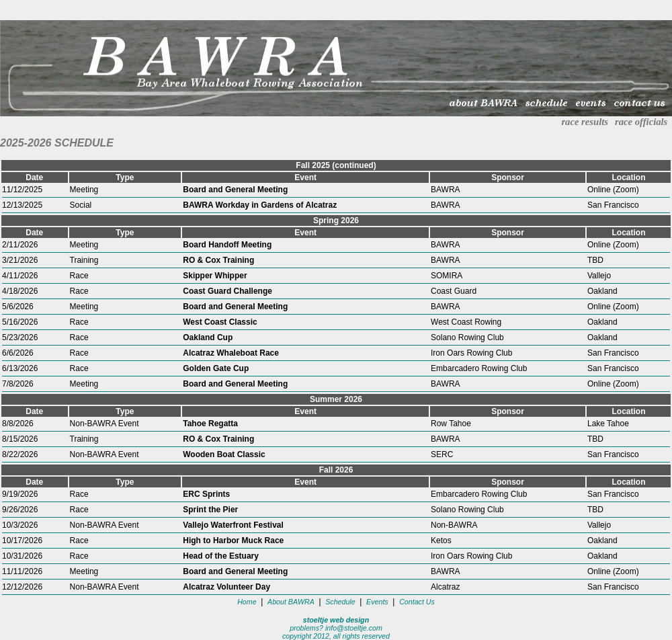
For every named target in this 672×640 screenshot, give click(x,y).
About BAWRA (291, 602)
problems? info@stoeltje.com (336, 628)
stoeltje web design (336, 620)
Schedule (340, 602)
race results (585, 122)
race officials (641, 122)
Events (377, 602)
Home (247, 602)
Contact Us (417, 602)
